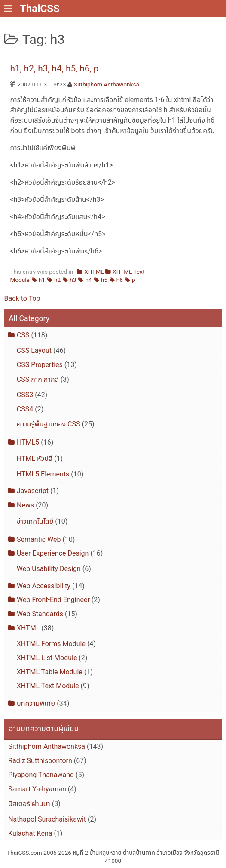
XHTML (94, 272)
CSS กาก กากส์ (38, 379)
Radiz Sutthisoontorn (40, 761)
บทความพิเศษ (36, 703)
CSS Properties (40, 365)
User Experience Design (53, 553)
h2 (57, 280)
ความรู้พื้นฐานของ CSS (49, 424)
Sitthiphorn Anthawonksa (107, 84)
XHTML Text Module (48, 686)
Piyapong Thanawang (41, 775)
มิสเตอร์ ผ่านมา (29, 804)
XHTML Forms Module (51, 644)
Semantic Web (39, 539)
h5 (104, 280)
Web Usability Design (49, 569)
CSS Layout (34, 351)
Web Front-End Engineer (53, 600)
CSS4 (25, 409)
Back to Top (22, 298)
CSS (23, 335)
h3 (73, 280)
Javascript (33, 491)
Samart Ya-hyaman (37, 789)
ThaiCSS (40, 9)
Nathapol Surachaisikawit (47, 819)
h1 (42, 280)
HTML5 (28, 442)
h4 (88, 280)
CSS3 (25, 395)
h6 (120, 280)
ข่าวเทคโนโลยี (35, 521)
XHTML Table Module (50, 672)
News (25, 505)
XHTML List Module (47, 658)
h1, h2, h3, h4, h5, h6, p (54, 68)
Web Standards (40, 614)
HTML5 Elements (43, 474)
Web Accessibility (44, 586)
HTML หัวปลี (35, 459)
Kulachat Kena (30, 833)
